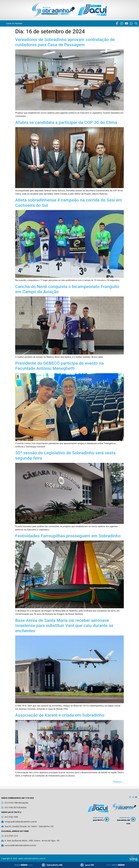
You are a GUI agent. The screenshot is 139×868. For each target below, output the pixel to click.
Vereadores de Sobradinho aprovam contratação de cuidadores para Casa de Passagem (65, 42)
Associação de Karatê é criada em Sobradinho (60, 715)
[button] (136, 23)
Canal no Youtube (14, 23)
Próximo (118, 782)
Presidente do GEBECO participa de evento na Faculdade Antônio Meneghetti (59, 366)
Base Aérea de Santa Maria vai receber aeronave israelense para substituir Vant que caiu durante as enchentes (64, 626)
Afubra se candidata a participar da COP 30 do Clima (66, 122)
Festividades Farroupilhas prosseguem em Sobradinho (68, 536)
